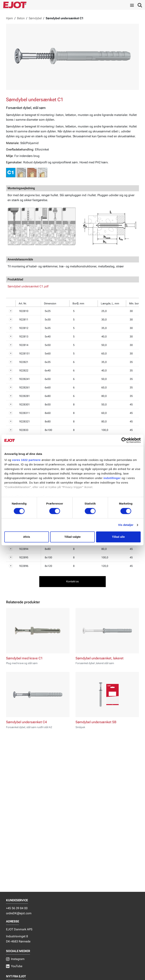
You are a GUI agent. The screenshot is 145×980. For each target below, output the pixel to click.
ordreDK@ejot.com (19, 913)
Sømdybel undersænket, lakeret (99, 658)
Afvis (27, 537)
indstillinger (112, 478)
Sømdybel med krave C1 (24, 658)
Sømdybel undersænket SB (96, 722)
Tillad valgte (72, 537)
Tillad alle (118, 537)
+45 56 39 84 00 (17, 908)
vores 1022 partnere (26, 460)
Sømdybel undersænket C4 (26, 722)
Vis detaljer (126, 525)
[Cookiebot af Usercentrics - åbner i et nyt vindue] (124, 440)
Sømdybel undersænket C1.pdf (28, 286)
